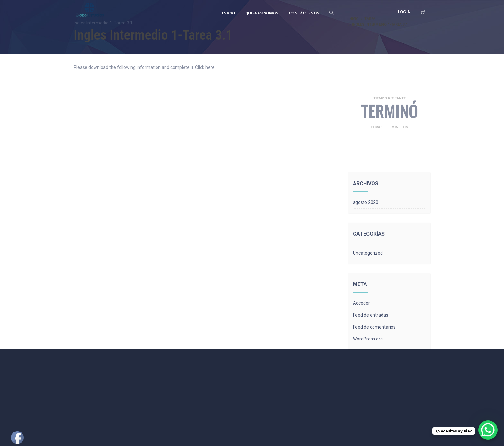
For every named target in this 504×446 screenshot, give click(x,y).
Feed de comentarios (374, 327)
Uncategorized (368, 253)
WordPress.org (368, 339)
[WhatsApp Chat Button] (488, 430)
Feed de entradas (371, 315)
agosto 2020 (366, 202)
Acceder (361, 303)
